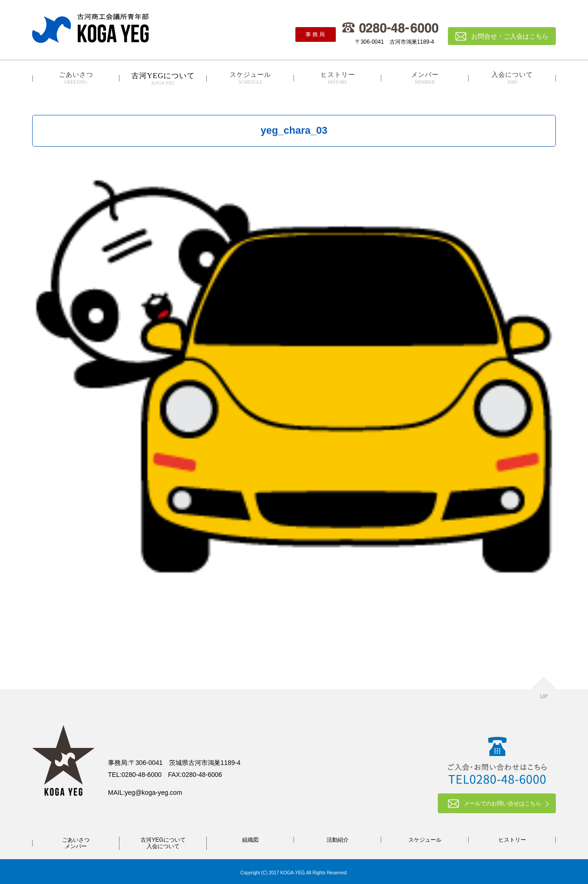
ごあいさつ (76, 78)
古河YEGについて (163, 840)
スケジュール (250, 78)
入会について (512, 78)
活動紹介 (338, 840)
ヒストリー (338, 78)
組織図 (250, 840)
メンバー (425, 78)
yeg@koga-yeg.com (154, 793)
